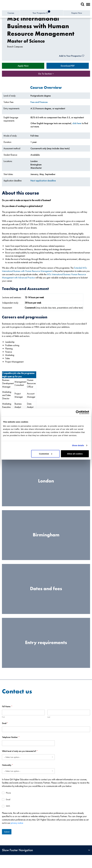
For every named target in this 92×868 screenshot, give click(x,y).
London (46, 481)
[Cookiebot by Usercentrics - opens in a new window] (78, 412)
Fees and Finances (39, 102)
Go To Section (46, 74)
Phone (8, 793)
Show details (78, 445)
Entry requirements (46, 643)
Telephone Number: (11, 737)
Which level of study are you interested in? (20, 751)
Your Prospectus (41, 12)
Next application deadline (43, 181)
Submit (7, 832)
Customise (46, 454)
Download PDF (68, 66)
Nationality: (8, 765)
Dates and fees (46, 589)
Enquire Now (77, 13)
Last (49, 717)
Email (5, 723)
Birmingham (46, 535)
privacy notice (17, 823)
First (3, 717)
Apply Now (23, 66)
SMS (8, 806)
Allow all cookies (75, 454)
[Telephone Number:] (28, 743)
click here (77, 123)
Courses (11, 13)
